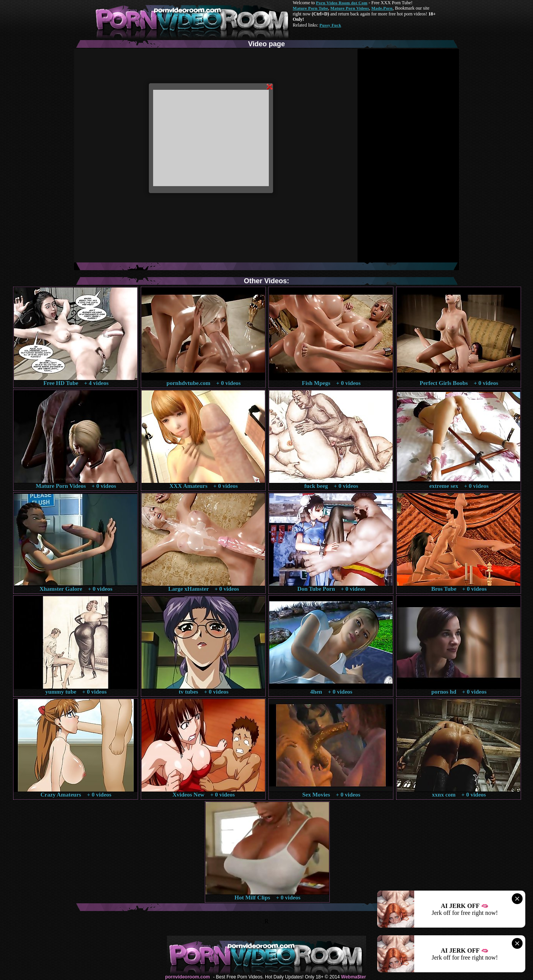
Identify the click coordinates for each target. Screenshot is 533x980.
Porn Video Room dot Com (342, 3)
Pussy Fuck (330, 25)
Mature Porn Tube (310, 8)
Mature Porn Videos (350, 8)
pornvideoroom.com (187, 977)
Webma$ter (353, 977)
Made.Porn (382, 8)
